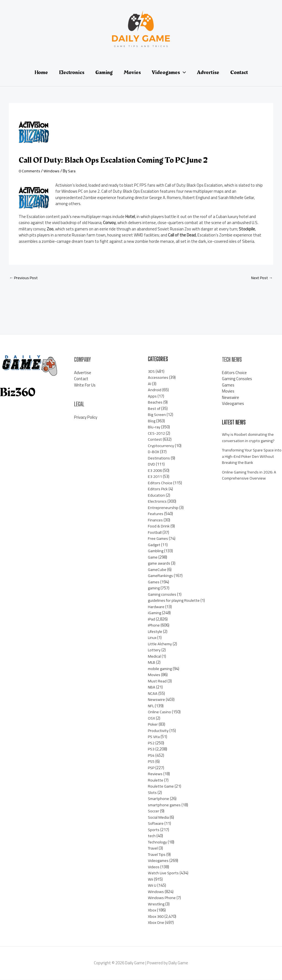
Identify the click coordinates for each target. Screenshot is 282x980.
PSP (152, 768)
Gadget (154, 545)
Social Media (159, 817)
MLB (152, 663)
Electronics (157, 502)
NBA (152, 688)
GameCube (158, 570)
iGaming (155, 613)
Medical (154, 656)
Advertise (83, 373)
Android (155, 390)
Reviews (155, 774)
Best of (154, 409)
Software (156, 824)
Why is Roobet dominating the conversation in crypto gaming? (249, 438)
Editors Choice (160, 483)
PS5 (151, 762)
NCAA (153, 694)
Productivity (159, 731)
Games (154, 582)
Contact (81, 379)
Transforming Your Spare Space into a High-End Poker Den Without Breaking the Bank (250, 457)
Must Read (158, 681)
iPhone (154, 626)
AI (150, 384)
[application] (183, 72)
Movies (154, 675)
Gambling (156, 551)
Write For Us (85, 385)
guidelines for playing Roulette (175, 601)
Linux (152, 638)
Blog (152, 421)
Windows (53, 171)
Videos (154, 867)
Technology (158, 842)
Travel (153, 849)
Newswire (156, 700)
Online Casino (160, 712)
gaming (154, 588)
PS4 (151, 756)
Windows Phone (162, 898)
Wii (151, 879)
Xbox (152, 910)
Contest (155, 440)
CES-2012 (157, 433)
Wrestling (156, 904)
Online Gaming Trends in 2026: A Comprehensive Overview (250, 475)
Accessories (158, 378)
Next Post (261, 278)
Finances (155, 520)
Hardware (156, 607)
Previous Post (24, 278)
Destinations (159, 458)
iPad (152, 619)
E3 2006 (155, 471)
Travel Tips (158, 855)
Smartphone (159, 799)
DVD (152, 465)
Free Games (158, 539)
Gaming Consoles (237, 379)
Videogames (159, 861)
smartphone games (165, 805)
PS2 (151, 743)
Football (155, 533)
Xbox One (156, 923)
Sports (154, 830)
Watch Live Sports (164, 873)
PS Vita (154, 737)
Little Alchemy (161, 644)
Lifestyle (156, 632)
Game (153, 557)
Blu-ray (154, 427)
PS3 (151, 749)
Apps (152, 396)
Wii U (152, 886)
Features (156, 514)
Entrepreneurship (163, 508)
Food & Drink (159, 526)
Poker (153, 725)
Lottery (155, 650)
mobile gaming (161, 669)
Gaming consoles (163, 594)
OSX (152, 718)
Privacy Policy (86, 417)
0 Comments (30, 171)
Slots (153, 793)
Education (157, 495)
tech (152, 836)
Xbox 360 (156, 917)
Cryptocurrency (161, 446)
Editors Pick (158, 489)
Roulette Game (162, 787)
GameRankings (161, 576)
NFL (151, 706)
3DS (151, 371)
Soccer (154, 811)
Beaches (155, 403)
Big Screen (157, 415)
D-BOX (154, 452)
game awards (160, 564)
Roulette (156, 780)
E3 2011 (155, 477)
